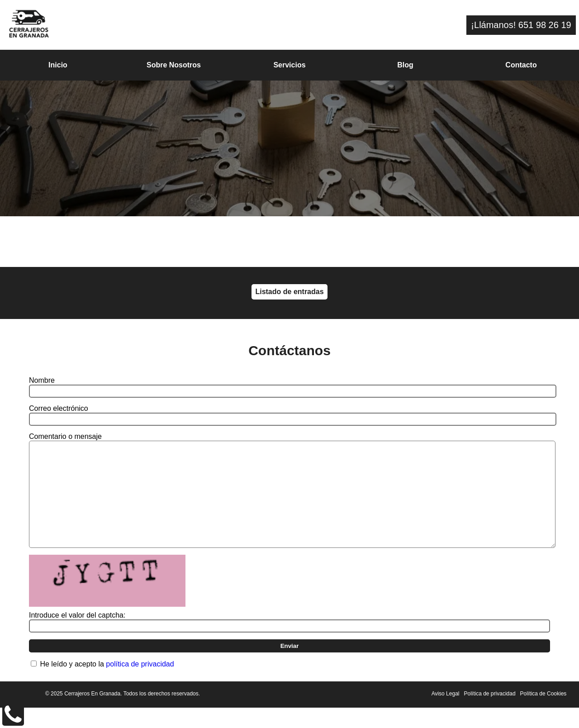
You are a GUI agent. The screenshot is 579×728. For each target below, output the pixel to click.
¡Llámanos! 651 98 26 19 (521, 25)
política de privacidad (140, 684)
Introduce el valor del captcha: (77, 635)
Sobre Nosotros (174, 65)
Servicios (289, 65)
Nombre (42, 380)
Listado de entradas (289, 292)
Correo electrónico (59, 408)
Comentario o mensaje (65, 436)
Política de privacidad (490, 714)
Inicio (58, 65)
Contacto (521, 65)
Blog (405, 65)
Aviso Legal (446, 714)
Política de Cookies (543, 714)
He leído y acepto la (107, 684)
